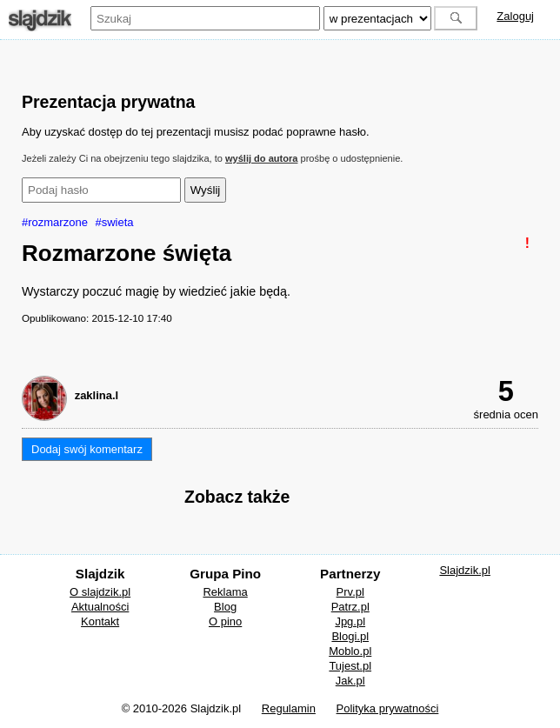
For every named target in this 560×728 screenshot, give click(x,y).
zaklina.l (97, 395)
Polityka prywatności (388, 708)
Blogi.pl (350, 636)
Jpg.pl (350, 621)
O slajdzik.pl (100, 592)
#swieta (115, 222)
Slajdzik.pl (465, 570)
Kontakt (100, 621)
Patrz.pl (350, 607)
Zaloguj (515, 16)
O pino (225, 621)
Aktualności (100, 607)
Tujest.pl (350, 666)
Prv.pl (350, 592)
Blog (225, 607)
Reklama (225, 592)
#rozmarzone (55, 222)
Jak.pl (350, 681)
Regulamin (289, 708)
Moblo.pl (350, 651)
